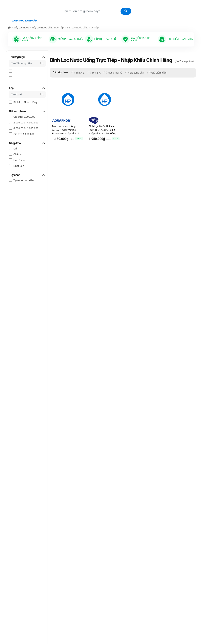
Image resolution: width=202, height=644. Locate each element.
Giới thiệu (125, 19)
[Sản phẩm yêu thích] (173, 3)
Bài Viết (109, 19)
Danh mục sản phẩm (25, 20)
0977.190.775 (180, 11)
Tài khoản (189, 3)
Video (95, 19)
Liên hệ (140, 19)
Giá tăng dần (135, 72)
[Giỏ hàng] (165, 3)
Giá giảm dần (157, 72)
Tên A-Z (78, 72)
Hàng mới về (113, 72)
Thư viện (66, 19)
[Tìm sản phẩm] (95, 11)
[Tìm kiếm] (126, 11)
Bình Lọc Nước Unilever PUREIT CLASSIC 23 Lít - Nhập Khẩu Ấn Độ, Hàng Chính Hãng (102, 129)
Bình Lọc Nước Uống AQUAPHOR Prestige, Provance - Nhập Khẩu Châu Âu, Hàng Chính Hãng (68, 129)
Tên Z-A (94, 72)
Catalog (82, 19)
